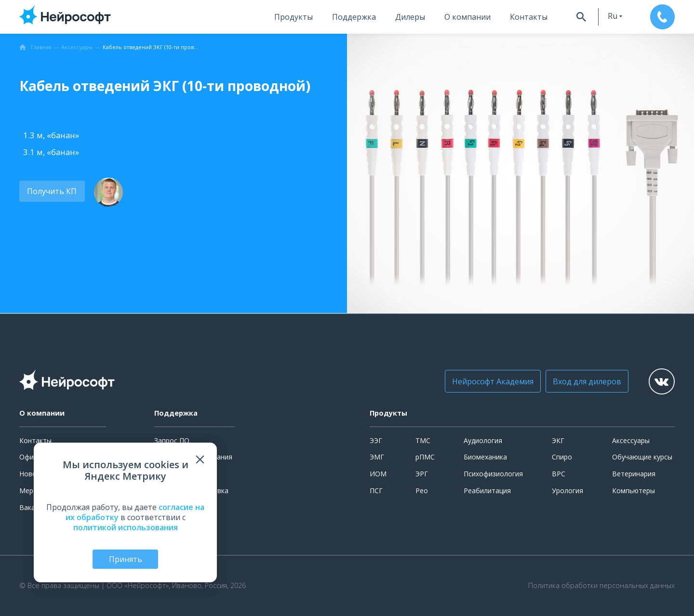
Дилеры (408, 17)
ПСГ (376, 491)
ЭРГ (422, 474)
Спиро (562, 457)
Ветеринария (634, 474)
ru (611, 16)
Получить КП (52, 191)
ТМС (423, 440)
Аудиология (483, 440)
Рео (422, 491)
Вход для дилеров (586, 381)
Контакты (527, 17)
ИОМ (378, 474)
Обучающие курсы (642, 457)
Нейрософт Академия (491, 381)
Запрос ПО (172, 440)
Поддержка (352, 17)
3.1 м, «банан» (51, 152)
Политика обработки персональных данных (601, 586)
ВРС (559, 474)
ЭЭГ (376, 440)
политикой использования (126, 527)
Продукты (292, 17)
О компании (466, 17)
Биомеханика (485, 457)
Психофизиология (493, 474)
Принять (126, 559)
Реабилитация (487, 491)
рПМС (425, 457)
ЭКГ (558, 440)
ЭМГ (377, 457)
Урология (567, 491)
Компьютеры (634, 491)
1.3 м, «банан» (51, 135)
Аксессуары (631, 440)
